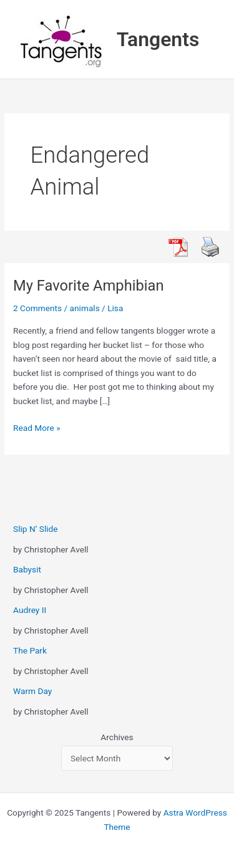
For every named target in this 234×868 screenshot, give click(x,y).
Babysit (27, 569)
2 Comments (37, 308)
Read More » (37, 428)
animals (85, 308)
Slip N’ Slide (35, 529)
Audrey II (30, 610)
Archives (117, 737)
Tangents (158, 39)
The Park (30, 650)
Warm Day (32, 691)
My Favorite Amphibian (88, 286)
